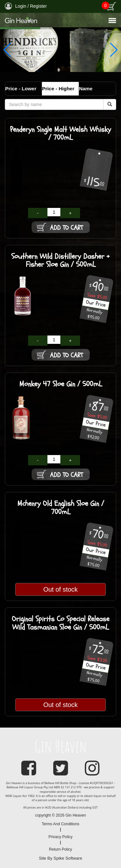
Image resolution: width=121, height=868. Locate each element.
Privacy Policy (60, 837)
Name (86, 89)
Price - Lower (21, 89)
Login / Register (26, 6)
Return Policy (60, 849)
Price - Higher (58, 89)
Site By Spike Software (60, 858)
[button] (113, 50)
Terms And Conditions (60, 824)
